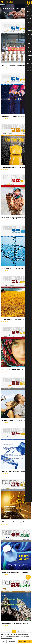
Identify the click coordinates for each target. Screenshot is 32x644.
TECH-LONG (11, 12)
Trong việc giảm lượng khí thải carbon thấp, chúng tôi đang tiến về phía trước (15, 573)
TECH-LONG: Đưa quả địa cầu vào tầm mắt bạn (15, 421)
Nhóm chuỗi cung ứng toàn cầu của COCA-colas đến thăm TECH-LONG (14, 218)
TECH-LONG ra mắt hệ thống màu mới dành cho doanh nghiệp (15, 522)
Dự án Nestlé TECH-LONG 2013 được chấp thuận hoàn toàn (16, 319)
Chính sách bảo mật (7, 638)
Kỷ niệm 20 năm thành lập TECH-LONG (15, 116)
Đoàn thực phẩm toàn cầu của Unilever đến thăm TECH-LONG (15, 269)
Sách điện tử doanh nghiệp (17, 14)
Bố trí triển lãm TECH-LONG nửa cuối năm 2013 (16, 370)
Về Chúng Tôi (20, 12)
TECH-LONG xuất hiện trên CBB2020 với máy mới (15, 66)
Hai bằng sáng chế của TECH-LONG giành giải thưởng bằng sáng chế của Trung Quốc (16, 167)
